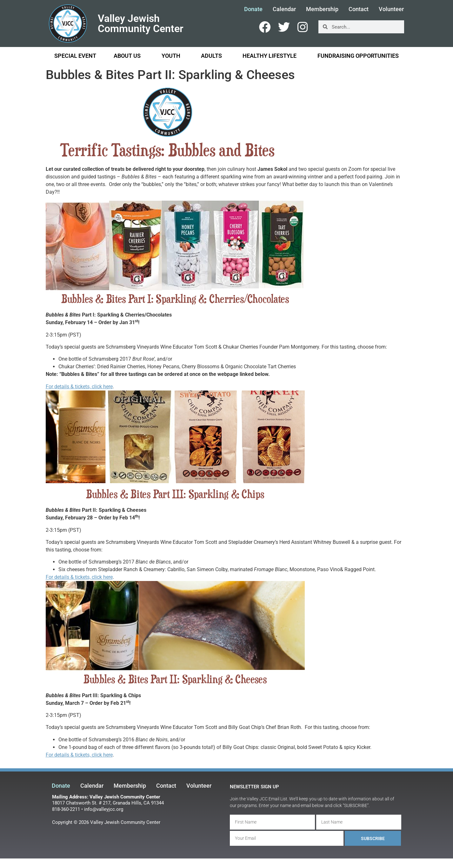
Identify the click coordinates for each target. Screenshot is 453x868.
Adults (213, 56)
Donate (253, 9)
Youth (173, 56)
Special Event (75, 56)
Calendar (284, 9)
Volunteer (391, 9)
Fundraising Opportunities (358, 56)
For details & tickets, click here (79, 387)
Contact (359, 9)
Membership (322, 9)
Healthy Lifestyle (271, 56)
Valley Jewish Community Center (141, 23)
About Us (129, 56)
